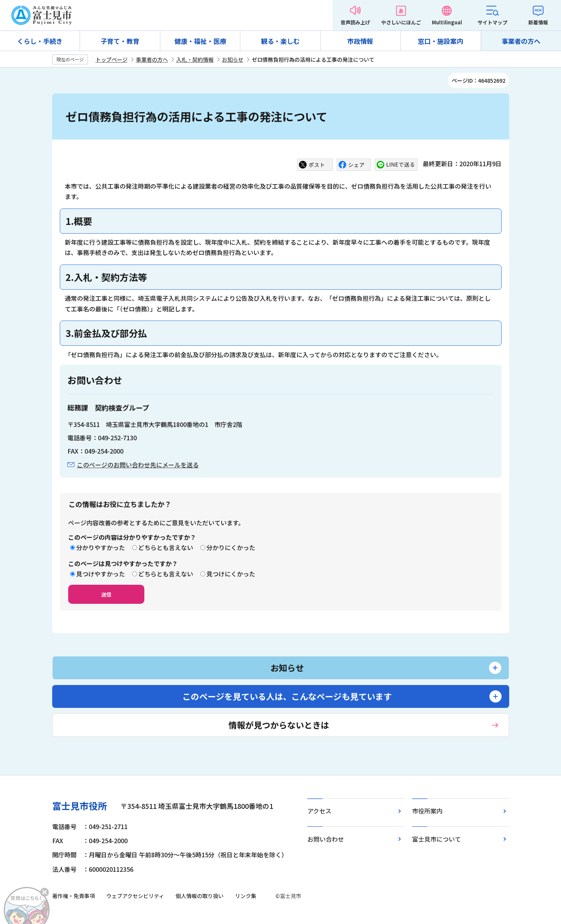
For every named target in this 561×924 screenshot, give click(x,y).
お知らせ (233, 59)
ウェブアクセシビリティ (135, 896)
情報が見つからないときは (279, 725)
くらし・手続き (40, 41)
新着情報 (538, 22)
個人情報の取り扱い (200, 896)
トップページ (112, 59)
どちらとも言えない (166, 547)
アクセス (319, 811)
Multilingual (447, 22)
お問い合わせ (326, 839)
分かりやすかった (101, 547)
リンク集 (246, 896)
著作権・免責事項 (74, 896)
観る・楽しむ (280, 41)
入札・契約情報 (195, 59)
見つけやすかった (101, 574)
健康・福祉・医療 (200, 41)
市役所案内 (427, 811)
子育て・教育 (120, 41)
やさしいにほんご (401, 22)
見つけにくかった (231, 574)
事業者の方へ (521, 41)
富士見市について (436, 839)
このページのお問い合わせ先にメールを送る (138, 465)
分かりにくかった (231, 547)
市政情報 (360, 41)
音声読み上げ (355, 22)
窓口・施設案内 (440, 41)
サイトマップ (492, 22)
